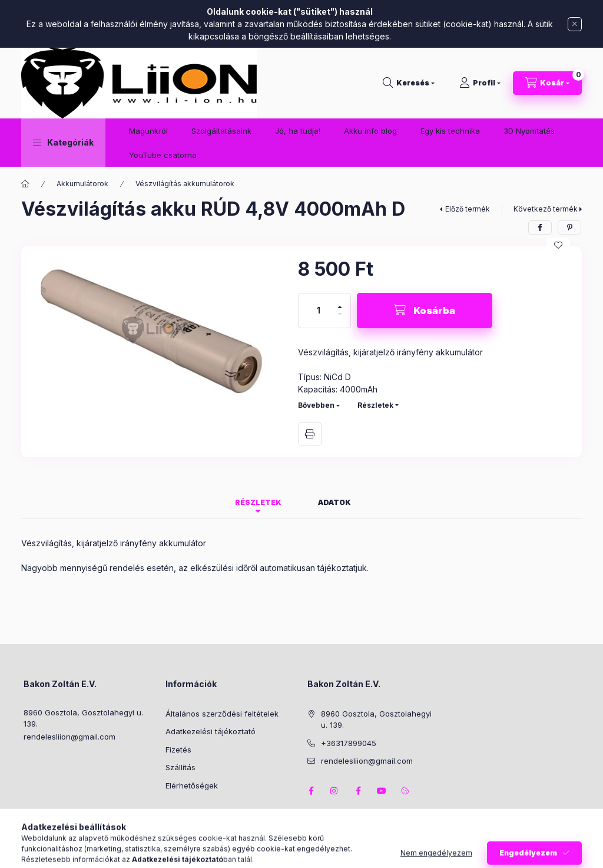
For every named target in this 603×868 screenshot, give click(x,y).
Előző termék (468, 209)
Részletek (375, 405)
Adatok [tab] (334, 502)
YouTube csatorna (163, 155)
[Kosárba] (425, 311)
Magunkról (148, 131)
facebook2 (358, 791)
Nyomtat (310, 434)
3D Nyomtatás (529, 131)
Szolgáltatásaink (221, 131)
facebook (311, 791)
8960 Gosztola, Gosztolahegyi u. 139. (83, 718)
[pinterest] (569, 227)
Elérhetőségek (192, 786)
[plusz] (340, 302)
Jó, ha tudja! (298, 131)
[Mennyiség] (319, 311)
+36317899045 (349, 743)
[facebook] (540, 227)
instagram (334, 791)
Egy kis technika (450, 131)
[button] (63, 143)
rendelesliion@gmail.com (69, 737)
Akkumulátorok (82, 184)
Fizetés (178, 750)
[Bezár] (575, 24)
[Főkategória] (25, 184)
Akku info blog (370, 131)
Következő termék (546, 209)
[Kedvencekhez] (558, 245)
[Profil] (480, 83)
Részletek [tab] (258, 502)
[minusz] (340, 319)
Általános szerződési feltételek (222, 714)
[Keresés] (409, 83)
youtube (382, 791)
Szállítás (180, 767)
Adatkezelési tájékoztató (211, 731)
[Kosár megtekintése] (547, 83)
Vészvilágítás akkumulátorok (185, 184)
